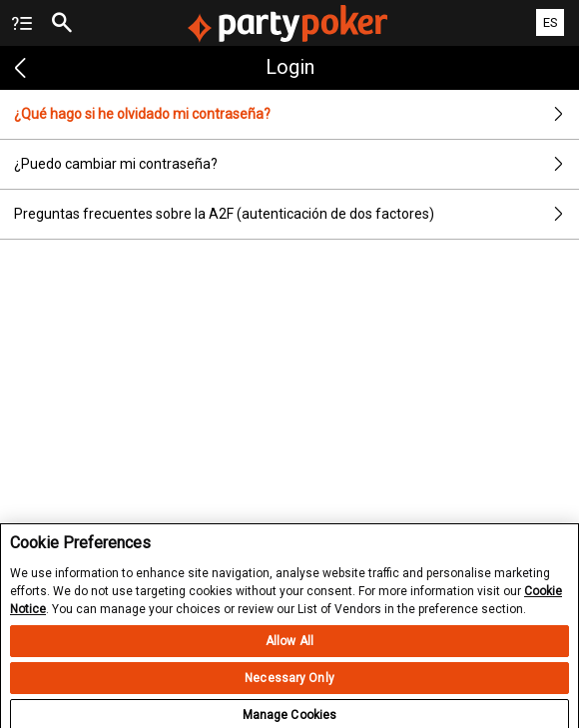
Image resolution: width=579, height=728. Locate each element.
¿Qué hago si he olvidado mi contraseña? (296, 114)
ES (551, 22)
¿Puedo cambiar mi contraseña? (296, 164)
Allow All (289, 650)
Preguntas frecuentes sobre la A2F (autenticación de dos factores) (296, 214)
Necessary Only (289, 687)
